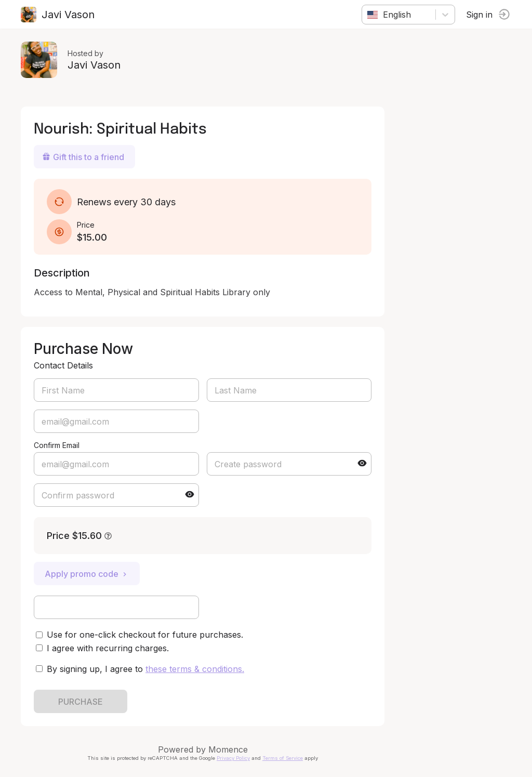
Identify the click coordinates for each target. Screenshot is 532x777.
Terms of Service (283, 758)
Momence (228, 749)
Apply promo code (87, 574)
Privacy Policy (233, 758)
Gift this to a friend (83, 157)
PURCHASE (81, 702)
